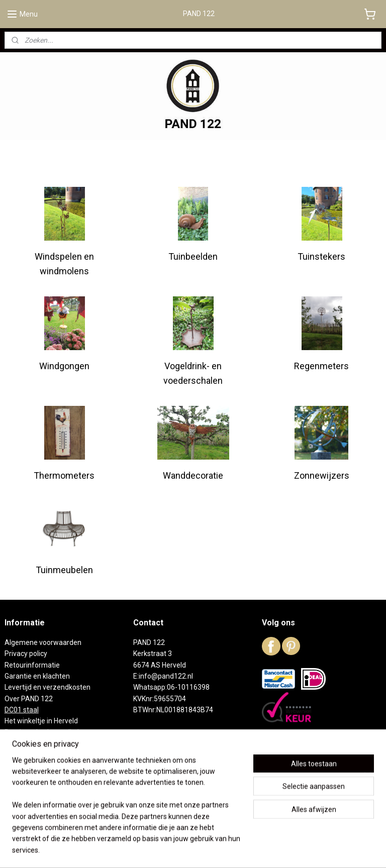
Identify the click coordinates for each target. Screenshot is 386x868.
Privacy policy (26, 654)
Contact (17, 755)
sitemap (152, 850)
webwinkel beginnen (207, 850)
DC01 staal (22, 710)
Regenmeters (321, 366)
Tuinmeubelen (64, 570)
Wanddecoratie (193, 475)
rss (171, 850)
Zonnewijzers (322, 475)
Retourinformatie (32, 665)
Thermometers (64, 475)
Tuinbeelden (193, 256)
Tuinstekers (321, 256)
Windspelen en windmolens (64, 264)
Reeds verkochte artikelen (46, 732)
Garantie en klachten (37, 676)
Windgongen (64, 366)
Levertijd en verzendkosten (47, 687)
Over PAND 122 (29, 699)
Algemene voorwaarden (43, 642)
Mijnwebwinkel (292, 850)
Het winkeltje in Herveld (41, 721)
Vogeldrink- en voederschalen (193, 373)
